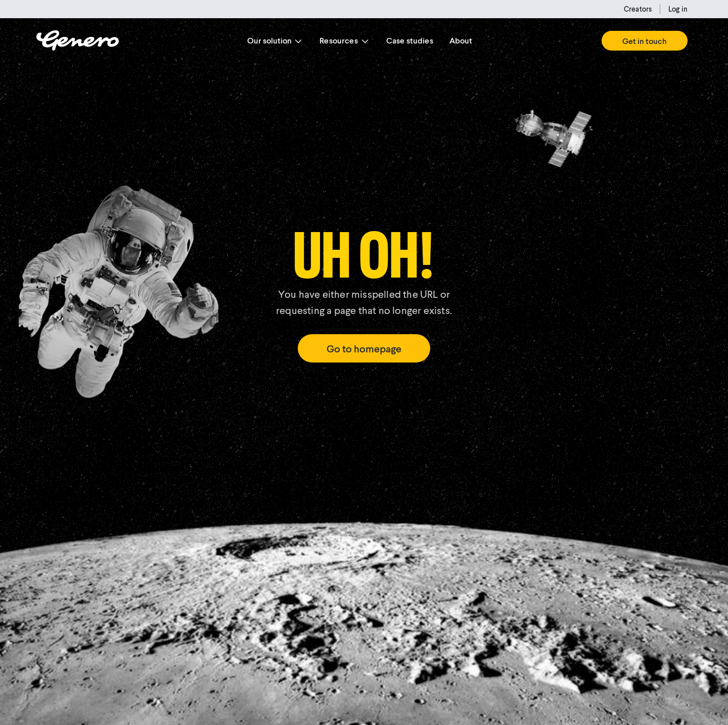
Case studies (410, 40)
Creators (638, 9)
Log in (678, 9)
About (461, 40)
